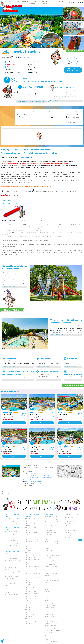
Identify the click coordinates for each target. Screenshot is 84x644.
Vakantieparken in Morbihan (31, 531)
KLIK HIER (14, 423)
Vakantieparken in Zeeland (11, 542)
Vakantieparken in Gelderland (12, 531)
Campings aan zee (49, 627)
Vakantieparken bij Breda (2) (51, 541)
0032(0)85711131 (24, 57)
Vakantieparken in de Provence (52, 593)
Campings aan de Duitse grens (52, 634)
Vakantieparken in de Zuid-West (52, 595)
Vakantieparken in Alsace (11, 589)
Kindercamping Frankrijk (51, 586)
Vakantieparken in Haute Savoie (32, 559)
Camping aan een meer (50, 632)
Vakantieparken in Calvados (31, 577)
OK (80, 540)
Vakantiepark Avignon (50, 607)
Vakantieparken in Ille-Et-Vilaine (32, 529)
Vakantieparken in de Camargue (52, 623)
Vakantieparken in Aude (30, 536)
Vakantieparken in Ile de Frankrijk (12, 560)
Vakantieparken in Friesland (11, 546)
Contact (64, 1)
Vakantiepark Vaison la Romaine (52, 611)
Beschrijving (58, 1)
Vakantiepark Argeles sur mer (52, 616)
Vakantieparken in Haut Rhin (31, 590)
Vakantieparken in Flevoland (11, 544)
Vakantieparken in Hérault (31, 540)
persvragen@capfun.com (71, 536)
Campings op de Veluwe (50, 636)
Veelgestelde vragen (69, 520)
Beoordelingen (25, 1)
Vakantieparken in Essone (31, 620)
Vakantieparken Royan (50, 600)
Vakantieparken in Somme (31, 581)
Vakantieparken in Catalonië (11, 594)
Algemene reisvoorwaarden (71, 530)
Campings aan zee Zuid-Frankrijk (52, 631)
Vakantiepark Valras (50, 604)
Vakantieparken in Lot (30, 545)
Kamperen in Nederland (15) (51, 520)
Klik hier (65, 253)
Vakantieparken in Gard (30, 538)
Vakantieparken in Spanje (11, 522)
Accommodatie (23, 114)
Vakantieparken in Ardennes (31, 586)
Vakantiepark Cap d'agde (51, 606)
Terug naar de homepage (7, 3)
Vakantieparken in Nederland (12, 518)
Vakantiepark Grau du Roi (51, 602)
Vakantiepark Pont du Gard (51, 613)
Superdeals (68, 523)
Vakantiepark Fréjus (50, 622)
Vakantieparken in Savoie (31, 565)
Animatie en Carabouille (45, 2)
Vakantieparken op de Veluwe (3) (52, 581)
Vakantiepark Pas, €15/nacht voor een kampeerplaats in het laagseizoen (53, 191)
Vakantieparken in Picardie (11, 587)
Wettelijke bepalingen (70, 529)
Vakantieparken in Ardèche (31, 556)
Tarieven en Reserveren (33, 2)
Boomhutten (48, 591)
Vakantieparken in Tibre (30, 615)
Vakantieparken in (29, 608)
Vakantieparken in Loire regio (12, 571)
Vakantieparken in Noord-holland (13, 537)
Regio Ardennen (7, 57)
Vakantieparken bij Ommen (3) (52, 543)
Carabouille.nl (68, 527)
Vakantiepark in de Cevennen (51, 625)
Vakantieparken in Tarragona (32, 588)
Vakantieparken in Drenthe (11, 535)
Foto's (19, 1)
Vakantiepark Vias (49, 615)
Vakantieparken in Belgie (11, 524)
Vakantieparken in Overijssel (11, 533)
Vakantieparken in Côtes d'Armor (32, 567)
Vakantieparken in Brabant (11, 540)
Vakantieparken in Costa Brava (32, 570)
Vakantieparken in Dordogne (31, 518)
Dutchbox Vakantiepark (70, 522)
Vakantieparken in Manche (31, 593)
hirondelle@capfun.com (43, 476)
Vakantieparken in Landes (31, 522)
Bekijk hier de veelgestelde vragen (34, 481)
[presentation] (3, 25)
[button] (15, 92)
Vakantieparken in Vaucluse (31, 554)
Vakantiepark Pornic (50, 609)
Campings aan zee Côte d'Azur (52, 629)
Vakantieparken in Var (30, 552)
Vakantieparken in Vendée (31, 547)
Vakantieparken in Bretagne (11, 559)
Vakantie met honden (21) (51, 536)
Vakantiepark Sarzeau (50, 620)
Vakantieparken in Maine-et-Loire (32, 574)
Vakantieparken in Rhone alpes (12, 580)
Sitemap (67, 532)
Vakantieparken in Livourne (31, 624)
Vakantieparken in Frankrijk (11, 520)
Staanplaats (22, 117)
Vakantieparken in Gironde (31, 520)
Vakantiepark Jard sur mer (51, 618)
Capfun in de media (69, 525)
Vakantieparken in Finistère (31, 527)
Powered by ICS (69, 538)
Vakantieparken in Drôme (31, 558)
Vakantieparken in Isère (30, 563)
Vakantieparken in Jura (30, 579)
